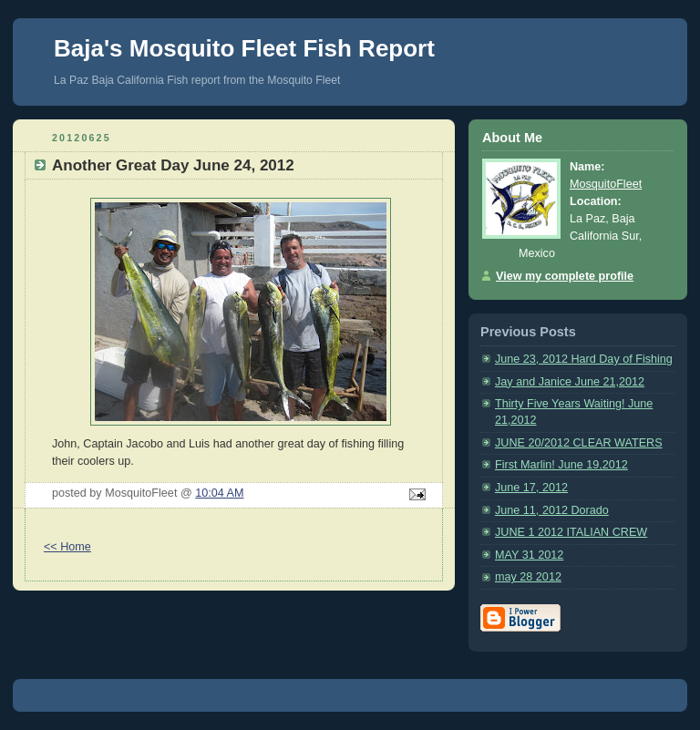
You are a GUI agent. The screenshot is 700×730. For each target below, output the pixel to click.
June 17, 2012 (531, 488)
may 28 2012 (528, 577)
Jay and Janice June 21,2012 (570, 382)
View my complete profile (565, 276)
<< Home (67, 547)
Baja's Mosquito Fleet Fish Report (244, 48)
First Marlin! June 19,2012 (561, 465)
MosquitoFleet (606, 184)
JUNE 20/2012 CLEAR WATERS (579, 443)
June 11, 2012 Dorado (552, 510)
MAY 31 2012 (529, 555)
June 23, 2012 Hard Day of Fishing (584, 359)
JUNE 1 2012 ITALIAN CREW (571, 532)
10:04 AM (219, 493)
